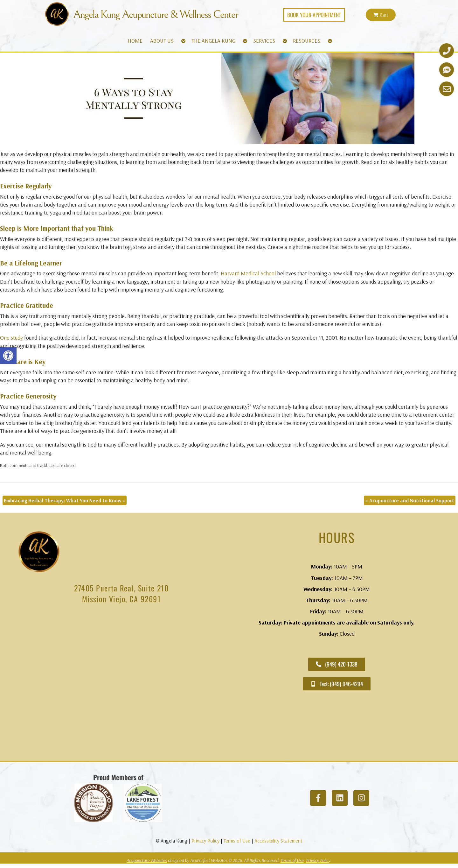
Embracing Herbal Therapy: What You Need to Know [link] (65, 500)
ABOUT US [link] (162, 41)
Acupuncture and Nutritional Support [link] (410, 500)
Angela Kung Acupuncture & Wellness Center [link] (156, 15)
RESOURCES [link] (307, 41)
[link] (8, 356)
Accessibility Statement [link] (278, 841)
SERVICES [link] (264, 41)
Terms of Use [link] (237, 841)
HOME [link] (135, 41)
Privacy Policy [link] (205, 841)
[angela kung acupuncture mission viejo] (121, 684)
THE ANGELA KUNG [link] (213, 41)
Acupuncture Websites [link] (147, 860)
